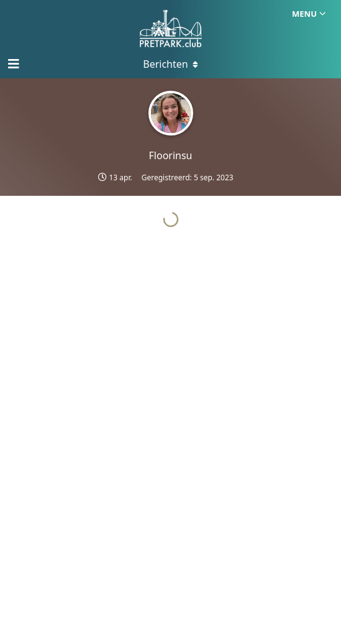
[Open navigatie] (12, 64)
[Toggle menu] (171, 64)
